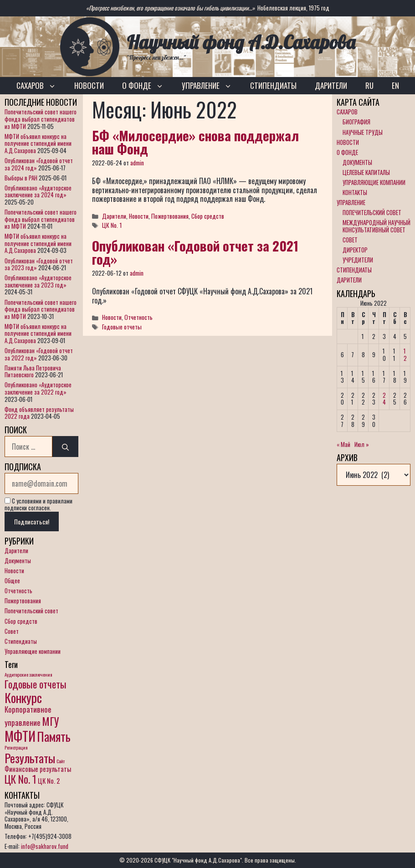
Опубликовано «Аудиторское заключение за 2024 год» (38, 191)
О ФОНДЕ (147, 86)
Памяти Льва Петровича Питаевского (33, 371)
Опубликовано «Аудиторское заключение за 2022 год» (38, 388)
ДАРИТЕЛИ (331, 85)
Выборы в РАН (21, 178)
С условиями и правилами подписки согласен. (38, 504)
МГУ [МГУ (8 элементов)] (50, 721)
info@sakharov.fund (45, 846)
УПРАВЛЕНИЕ (211, 86)
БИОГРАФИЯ (356, 122)
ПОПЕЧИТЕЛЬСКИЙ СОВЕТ (372, 212)
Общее (12, 580)
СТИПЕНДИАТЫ (273, 85)
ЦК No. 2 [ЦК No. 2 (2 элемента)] (49, 781)
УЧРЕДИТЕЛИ (358, 260)
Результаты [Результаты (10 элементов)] (30, 758)
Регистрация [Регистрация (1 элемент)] (16, 747)
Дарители (114, 216)
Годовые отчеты (122, 327)
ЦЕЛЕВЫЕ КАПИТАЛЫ (366, 172)
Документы (18, 560)
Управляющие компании (33, 651)
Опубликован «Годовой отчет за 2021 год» (195, 252)
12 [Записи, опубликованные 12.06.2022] (405, 354)
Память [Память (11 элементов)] (54, 736)
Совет (12, 631)
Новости (139, 216)
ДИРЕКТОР (355, 250)
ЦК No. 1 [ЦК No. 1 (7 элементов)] (20, 779)
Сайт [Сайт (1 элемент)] (61, 761)
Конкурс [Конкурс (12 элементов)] (23, 697)
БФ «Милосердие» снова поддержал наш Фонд (195, 142)
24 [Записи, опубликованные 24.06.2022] (384, 399)
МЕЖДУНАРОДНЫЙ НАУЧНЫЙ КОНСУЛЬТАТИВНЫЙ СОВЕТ (377, 226)
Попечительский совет (31, 611)
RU (369, 85)
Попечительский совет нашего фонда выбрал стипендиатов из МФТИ (41, 119)
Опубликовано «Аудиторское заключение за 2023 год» (38, 281)
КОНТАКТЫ (355, 192)
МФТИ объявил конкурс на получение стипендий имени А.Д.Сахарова (38, 143)
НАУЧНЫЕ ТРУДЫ (363, 132)
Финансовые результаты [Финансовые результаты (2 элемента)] (38, 769)
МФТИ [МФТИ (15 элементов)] (20, 736)
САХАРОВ (41, 86)
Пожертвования (170, 216)
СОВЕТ (350, 240)
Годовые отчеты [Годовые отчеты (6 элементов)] (36, 684)
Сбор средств (208, 216)
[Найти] (65, 447)
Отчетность (138, 317)
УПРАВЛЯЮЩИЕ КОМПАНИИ (374, 182)
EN (395, 85)
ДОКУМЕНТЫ (357, 162)
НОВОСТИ (89, 85)
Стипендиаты (21, 641)
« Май (343, 444)
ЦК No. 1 (112, 225)
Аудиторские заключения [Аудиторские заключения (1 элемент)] (28, 674)
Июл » (362, 444)
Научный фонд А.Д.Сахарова (241, 42)
